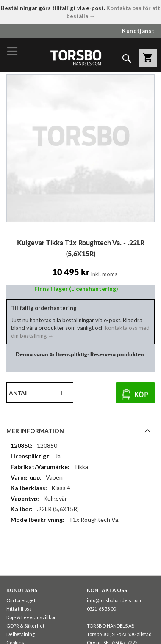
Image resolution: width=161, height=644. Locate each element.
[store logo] (76, 57)
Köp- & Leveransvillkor (31, 617)
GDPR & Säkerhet (25, 626)
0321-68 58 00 (101, 609)
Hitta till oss (19, 609)
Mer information (35, 431)
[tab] (80, 430)
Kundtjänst (138, 31)
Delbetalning (21, 634)
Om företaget (21, 600)
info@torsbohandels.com (114, 600)
